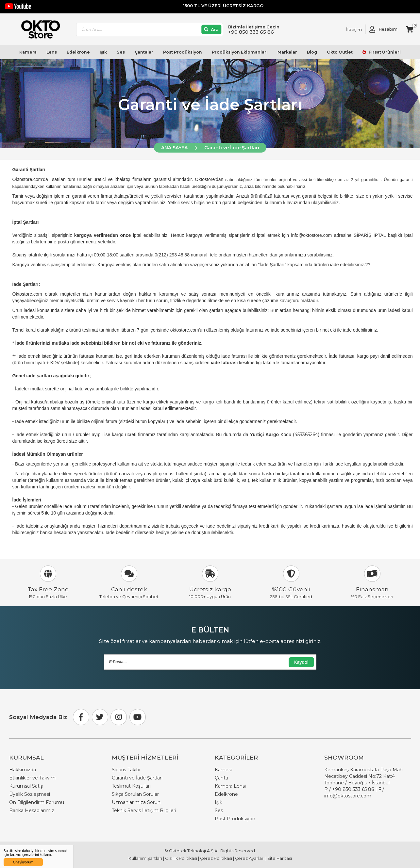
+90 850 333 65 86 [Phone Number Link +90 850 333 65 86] (353, 789)
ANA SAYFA (174, 148)
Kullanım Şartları (145, 858)
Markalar (287, 52)
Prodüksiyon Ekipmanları (240, 52)
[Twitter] (100, 717)
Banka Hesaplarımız (32, 811)
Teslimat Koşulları (131, 786)
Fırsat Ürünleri (384, 52)
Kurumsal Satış (26, 786)
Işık (103, 52)
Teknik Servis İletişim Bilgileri (144, 811)
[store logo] (38, 29)
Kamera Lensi (230, 786)
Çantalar (144, 52)
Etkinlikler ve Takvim (32, 778)
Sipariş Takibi (126, 770)
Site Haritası (280, 858)
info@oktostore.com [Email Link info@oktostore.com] (348, 796)
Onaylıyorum (23, 862)
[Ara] (211, 30)
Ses (121, 52)
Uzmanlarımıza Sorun (136, 802)
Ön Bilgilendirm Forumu (37, 802)
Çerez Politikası (216, 858)
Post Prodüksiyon (183, 52)
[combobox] (150, 30)
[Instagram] (119, 717)
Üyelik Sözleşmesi (30, 794)
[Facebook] (81, 717)
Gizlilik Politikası (181, 858)
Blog (312, 52)
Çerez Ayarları (250, 858)
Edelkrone (78, 52)
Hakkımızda (23, 770)
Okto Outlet (340, 52)
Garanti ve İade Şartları (232, 148)
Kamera (28, 52)
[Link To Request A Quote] (349, 29)
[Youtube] (138, 717)
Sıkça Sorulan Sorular (135, 794)
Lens (52, 52)
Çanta (221, 778)
